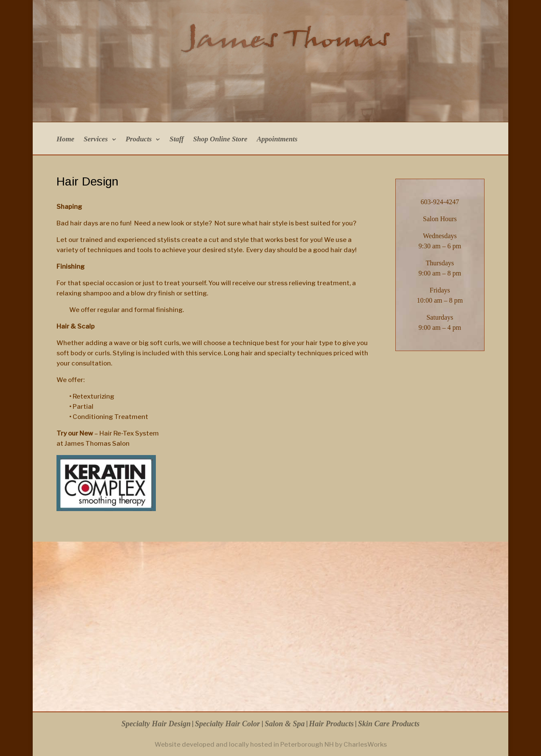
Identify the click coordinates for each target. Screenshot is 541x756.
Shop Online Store (220, 140)
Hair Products (332, 724)
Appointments (277, 140)
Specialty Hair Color (228, 724)
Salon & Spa (285, 724)
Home (65, 140)
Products (139, 140)
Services (96, 140)
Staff (176, 140)
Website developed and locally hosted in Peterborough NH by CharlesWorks (271, 745)
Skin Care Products (389, 724)
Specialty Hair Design (156, 724)
